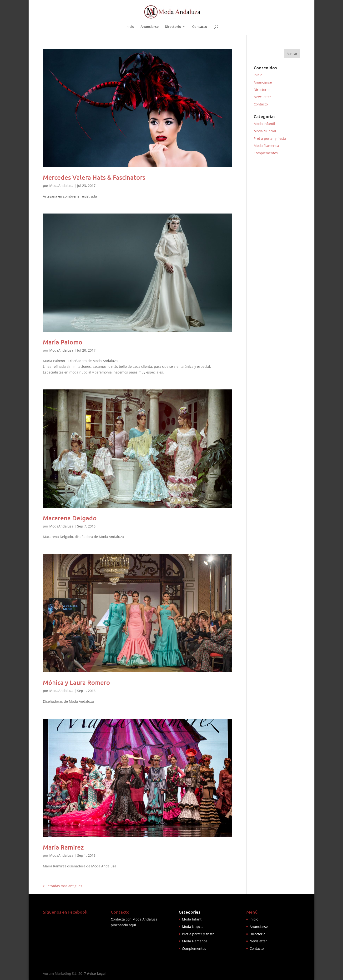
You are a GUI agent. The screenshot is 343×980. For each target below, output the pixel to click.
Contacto (200, 27)
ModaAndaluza (61, 186)
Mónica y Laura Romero (76, 682)
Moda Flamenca (266, 146)
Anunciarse (150, 27)
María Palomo (63, 342)
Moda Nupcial (265, 131)
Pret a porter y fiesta (270, 138)
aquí (132, 925)
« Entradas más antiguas (63, 886)
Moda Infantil (264, 124)
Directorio (173, 27)
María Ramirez (63, 847)
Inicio (130, 27)
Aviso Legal (96, 973)
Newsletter (262, 97)
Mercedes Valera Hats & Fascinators (94, 177)
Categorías (189, 912)
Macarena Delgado (70, 518)
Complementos (266, 153)
